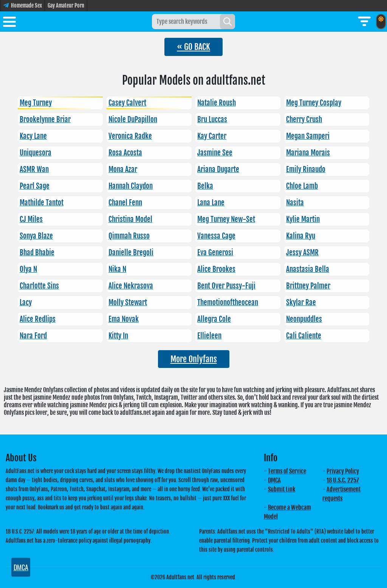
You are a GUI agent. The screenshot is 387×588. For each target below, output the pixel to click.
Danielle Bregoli (131, 253)
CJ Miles (31, 219)
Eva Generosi (215, 253)
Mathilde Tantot (42, 203)
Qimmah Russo (129, 236)
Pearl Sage (35, 186)
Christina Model (130, 219)
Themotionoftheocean (228, 303)
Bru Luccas (212, 119)
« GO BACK (193, 47)
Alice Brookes (216, 269)
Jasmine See (215, 153)
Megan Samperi (308, 136)
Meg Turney (36, 103)
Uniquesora (36, 153)
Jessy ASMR (302, 253)
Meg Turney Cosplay (314, 103)
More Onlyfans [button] (194, 359)
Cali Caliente (304, 336)
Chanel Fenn (125, 203)
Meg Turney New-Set (226, 219)
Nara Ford (33, 336)
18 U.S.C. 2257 (343, 480)
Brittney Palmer (308, 286)
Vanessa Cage (216, 236)
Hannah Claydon (131, 186)
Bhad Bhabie (37, 253)
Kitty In (118, 336)
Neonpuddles (304, 319)
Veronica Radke (130, 136)
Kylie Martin (303, 219)
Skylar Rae (301, 303)
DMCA (274, 480)
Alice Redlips (38, 319)
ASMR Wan (34, 169)
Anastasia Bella (308, 269)
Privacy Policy (343, 471)
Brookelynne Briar (45, 119)
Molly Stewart (128, 303)
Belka (205, 186)
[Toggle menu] (9, 23)
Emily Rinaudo (306, 169)
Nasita (295, 203)
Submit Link (282, 489)
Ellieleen (209, 336)
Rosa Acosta (125, 153)
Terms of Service (287, 471)
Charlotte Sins (39, 286)
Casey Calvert (127, 103)
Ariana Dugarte (218, 169)
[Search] (228, 22)
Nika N (117, 269)
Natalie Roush (217, 103)
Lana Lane (211, 203)
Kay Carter (212, 136)
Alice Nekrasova (131, 286)
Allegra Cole (214, 319)
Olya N (28, 269)
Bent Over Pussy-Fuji (226, 286)
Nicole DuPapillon (133, 119)
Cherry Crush (304, 119)
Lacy (26, 303)
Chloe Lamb (302, 186)
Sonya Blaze (36, 236)
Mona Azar (123, 169)
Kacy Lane (33, 136)
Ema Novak (124, 319)
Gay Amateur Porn (66, 5)
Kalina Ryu (301, 236)
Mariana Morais (308, 153)
